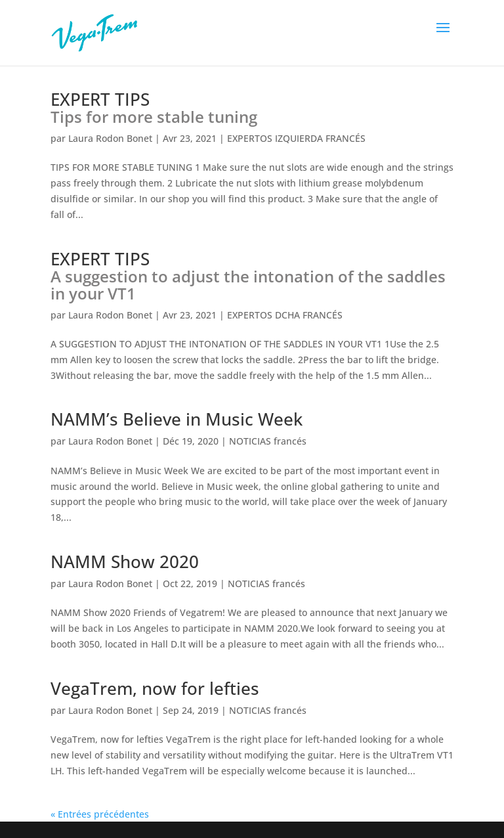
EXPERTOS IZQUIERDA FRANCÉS (296, 138)
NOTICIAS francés (268, 441)
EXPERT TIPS (154, 107)
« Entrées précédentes (100, 814)
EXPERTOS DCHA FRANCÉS (285, 315)
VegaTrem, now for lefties (155, 688)
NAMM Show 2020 (125, 562)
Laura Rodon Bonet (110, 138)
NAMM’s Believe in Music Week (177, 419)
